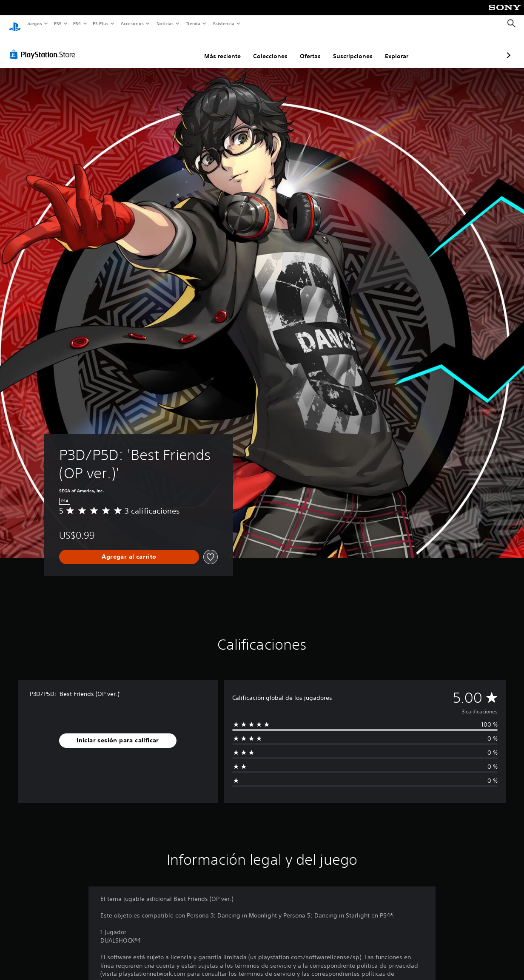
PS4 (77, 23)
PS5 (58, 23)
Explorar (352, 48)
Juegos (34, 23)
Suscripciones (308, 48)
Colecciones (225, 48)
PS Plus (101, 23)
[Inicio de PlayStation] (15, 24)
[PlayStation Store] (44, 46)
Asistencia (223, 23)
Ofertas (265, 48)
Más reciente (177, 48)
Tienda (193, 23)
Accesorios (132, 23)
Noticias (165, 23)
